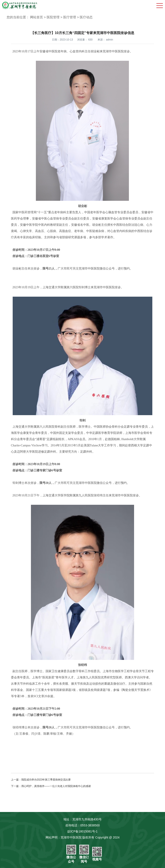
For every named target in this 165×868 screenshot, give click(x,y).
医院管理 (53, 17)
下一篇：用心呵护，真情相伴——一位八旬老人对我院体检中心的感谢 (51, 786)
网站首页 (37, 17)
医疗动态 (86, 17)
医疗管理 (70, 17)
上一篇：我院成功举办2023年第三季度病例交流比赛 (41, 780)
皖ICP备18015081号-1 (82, 831)
